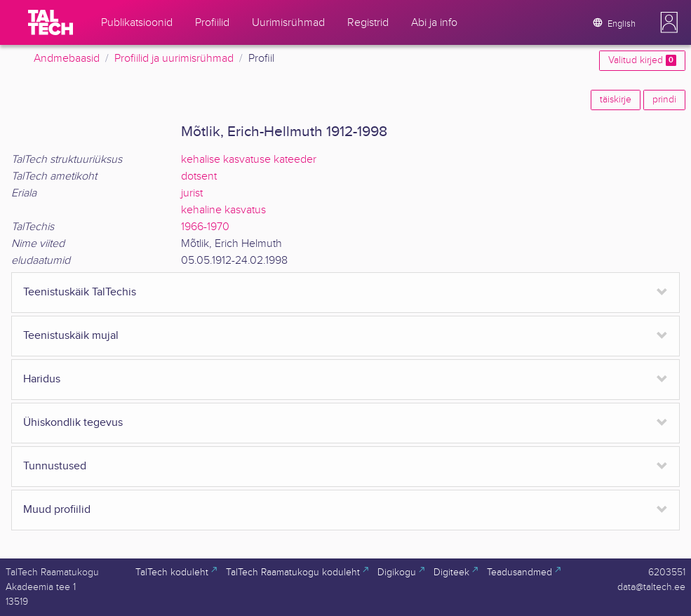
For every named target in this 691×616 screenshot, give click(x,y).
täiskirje (616, 100)
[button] (669, 22)
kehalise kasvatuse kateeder (249, 160)
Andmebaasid (67, 59)
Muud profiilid (57, 510)
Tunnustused (55, 466)
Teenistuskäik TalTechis (80, 292)
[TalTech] (51, 22)
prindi (664, 100)
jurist (192, 193)
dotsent (199, 176)
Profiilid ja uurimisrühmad (174, 59)
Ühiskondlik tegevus (73, 423)
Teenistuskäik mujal (71, 336)
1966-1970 (205, 227)
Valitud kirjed (642, 60)
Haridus (42, 379)
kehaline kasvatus (223, 210)
